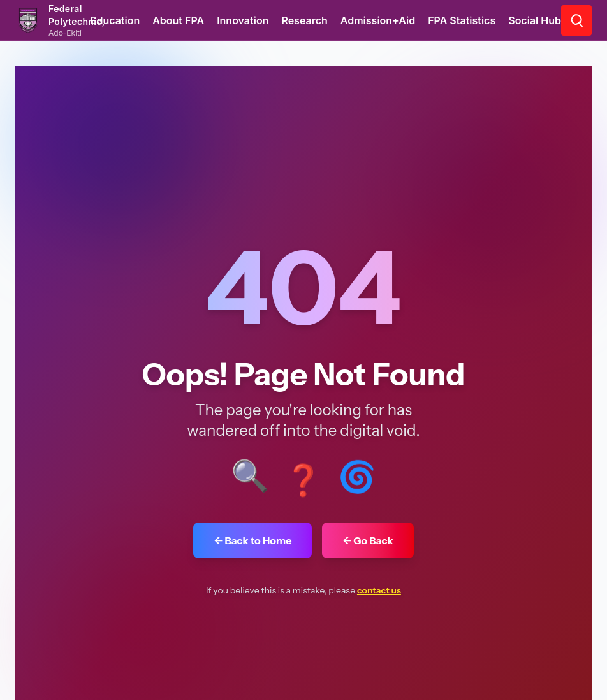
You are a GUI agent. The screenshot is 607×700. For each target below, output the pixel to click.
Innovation (243, 20)
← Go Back (368, 540)
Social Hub (535, 20)
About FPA (178, 20)
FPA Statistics (462, 20)
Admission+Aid (378, 20)
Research (304, 20)
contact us (379, 590)
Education (115, 20)
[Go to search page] (576, 20)
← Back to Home (252, 540)
